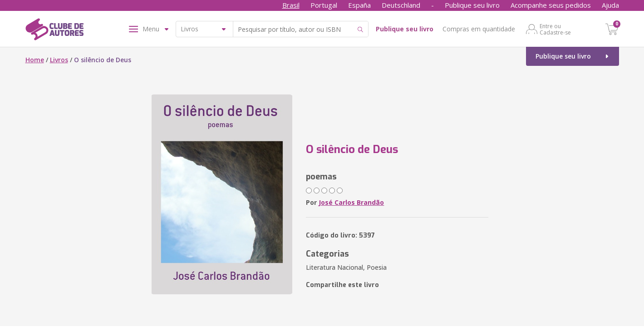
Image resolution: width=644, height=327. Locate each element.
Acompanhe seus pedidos (551, 5)
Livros (59, 60)
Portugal (324, 5)
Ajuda (610, 5)
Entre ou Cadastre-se (555, 29)
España (359, 5)
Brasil (291, 5)
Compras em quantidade (479, 29)
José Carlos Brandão (351, 202)
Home (35, 60)
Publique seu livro (472, 5)
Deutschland (401, 5)
